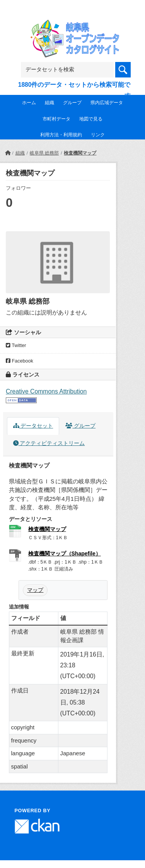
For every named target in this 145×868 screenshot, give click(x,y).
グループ (72, 103)
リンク (98, 135)
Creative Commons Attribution (46, 391)
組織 (49, 103)
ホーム (29, 103)
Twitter (16, 345)
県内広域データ (107, 103)
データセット (33, 426)
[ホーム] (8, 153)
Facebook (20, 361)
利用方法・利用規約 (61, 135)
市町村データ (56, 119)
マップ (35, 590)
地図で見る (91, 119)
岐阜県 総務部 (44, 153)
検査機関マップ (80, 153)
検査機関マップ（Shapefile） (65, 553)
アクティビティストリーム (49, 443)
